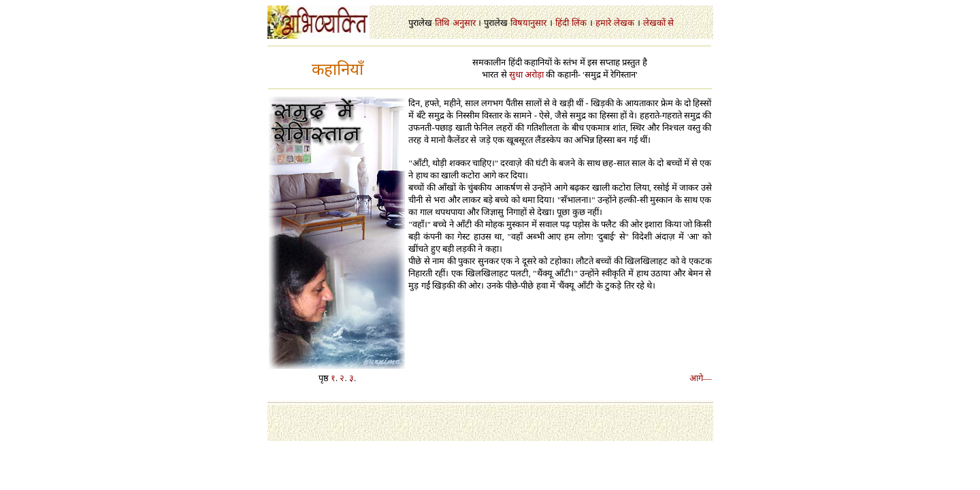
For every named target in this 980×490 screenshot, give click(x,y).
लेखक (624, 23)
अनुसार (464, 23)
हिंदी (562, 23)
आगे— (701, 378)
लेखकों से (658, 23)
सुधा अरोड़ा (526, 75)
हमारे (603, 23)
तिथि (442, 23)
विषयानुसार (528, 23)
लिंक (579, 23)
